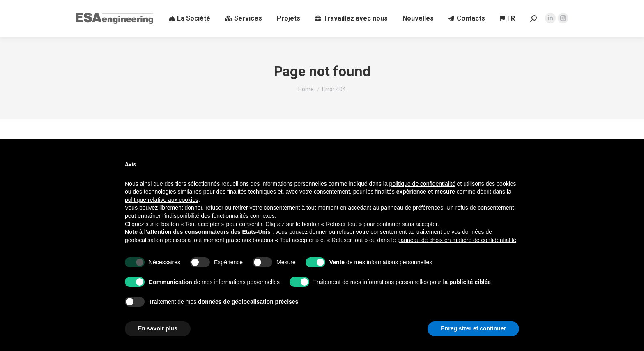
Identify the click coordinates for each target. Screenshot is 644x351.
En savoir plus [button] (158, 328)
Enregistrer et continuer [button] (473, 328)
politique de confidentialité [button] (422, 184)
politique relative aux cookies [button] (162, 200)
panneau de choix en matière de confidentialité (457, 240)
